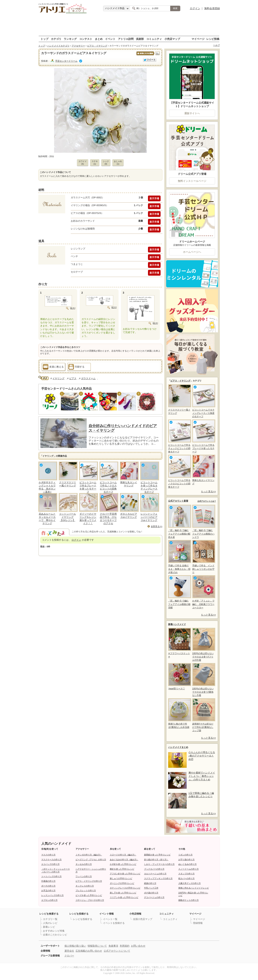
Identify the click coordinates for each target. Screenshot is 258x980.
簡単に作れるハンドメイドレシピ (194, 888)
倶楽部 (140, 39)
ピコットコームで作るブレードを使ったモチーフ (88, 487)
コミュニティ (154, 39)
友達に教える (53, 367)
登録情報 (198, 923)
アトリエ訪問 (126, 39)
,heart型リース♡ (179, 676)
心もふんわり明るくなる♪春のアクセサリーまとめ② (202, 756)
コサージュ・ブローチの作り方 (90, 900)
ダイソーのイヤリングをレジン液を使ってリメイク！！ (88, 519)
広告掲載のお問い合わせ (89, 951)
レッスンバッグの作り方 (53, 895)
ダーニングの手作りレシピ (122, 883)
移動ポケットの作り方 (189, 900)
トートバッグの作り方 (51, 876)
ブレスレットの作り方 (86, 890)
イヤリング (58, 378)
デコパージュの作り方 (154, 897)
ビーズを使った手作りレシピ (89, 895)
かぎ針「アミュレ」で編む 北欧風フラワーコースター (203, 592)
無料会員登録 (212, 8)
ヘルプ (217, 45)
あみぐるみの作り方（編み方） (124, 860)
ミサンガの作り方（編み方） (89, 855)
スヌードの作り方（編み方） (123, 855)
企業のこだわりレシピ (55, 935)
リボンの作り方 (185, 855)
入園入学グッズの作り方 (190, 883)
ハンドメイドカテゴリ (58, 46)
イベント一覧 (110, 919)
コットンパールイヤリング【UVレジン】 (68, 517)
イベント (110, 39)
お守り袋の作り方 (187, 860)
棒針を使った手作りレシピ (122, 869)
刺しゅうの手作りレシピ (121, 878)
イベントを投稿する (114, 923)
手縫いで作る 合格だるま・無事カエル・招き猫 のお (179, 557)
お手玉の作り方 (48, 890)
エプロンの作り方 (49, 900)
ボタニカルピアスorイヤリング (129, 515)
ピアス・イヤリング (97, 46)
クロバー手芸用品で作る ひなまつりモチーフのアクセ (108, 519)
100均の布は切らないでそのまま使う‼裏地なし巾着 (203, 680)
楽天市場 (154, 198)
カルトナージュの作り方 (155, 874)
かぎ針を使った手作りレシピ (123, 864)
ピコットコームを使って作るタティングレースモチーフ (149, 487)
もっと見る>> (208, 491)
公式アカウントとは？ (207, 501)
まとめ (99, 39)
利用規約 (125, 946)
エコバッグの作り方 (50, 864)
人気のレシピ (50, 923)
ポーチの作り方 (48, 886)
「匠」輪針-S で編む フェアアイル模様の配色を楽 (179, 522)
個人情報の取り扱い (75, 946)
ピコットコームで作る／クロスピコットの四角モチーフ (108, 487)
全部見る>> (157, 526)
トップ (44, 39)
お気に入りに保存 (145, 55)
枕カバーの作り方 (187, 878)
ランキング (70, 39)
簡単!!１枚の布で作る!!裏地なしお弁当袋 (179, 713)
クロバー (69, 956)
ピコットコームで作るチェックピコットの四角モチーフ (179, 436)
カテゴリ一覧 (50, 919)
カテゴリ (56, 39)
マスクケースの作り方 (51, 860)
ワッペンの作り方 (84, 876)
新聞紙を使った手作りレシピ (157, 855)
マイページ (198, 39)
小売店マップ (172, 39)
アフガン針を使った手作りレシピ (125, 874)
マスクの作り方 (48, 855)
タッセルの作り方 (84, 864)
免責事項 (113, 946)
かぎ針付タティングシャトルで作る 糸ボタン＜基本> (47, 487)
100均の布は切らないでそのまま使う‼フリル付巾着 (203, 645)
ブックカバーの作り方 (154, 869)
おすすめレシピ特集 (54, 931)
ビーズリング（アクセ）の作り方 (91, 860)
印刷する (76, 367)
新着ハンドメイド (177, 624)
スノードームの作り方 (189, 869)
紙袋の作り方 (150, 883)
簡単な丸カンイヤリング (129, 484)
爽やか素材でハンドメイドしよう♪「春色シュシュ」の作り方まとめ (202, 776)
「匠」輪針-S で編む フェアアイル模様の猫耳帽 (179, 592)
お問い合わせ (138, 946)
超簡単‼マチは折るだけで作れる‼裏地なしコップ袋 (203, 715)
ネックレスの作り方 (85, 886)
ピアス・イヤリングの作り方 (89, 881)
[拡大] (73, 308)
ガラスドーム (88, 378)
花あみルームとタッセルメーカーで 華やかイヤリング (47, 519)
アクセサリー (78, 46)
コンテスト (86, 39)
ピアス (73, 378)
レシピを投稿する (83, 919)
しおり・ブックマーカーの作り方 (159, 864)
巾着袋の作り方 (48, 881)
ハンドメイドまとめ (178, 747)
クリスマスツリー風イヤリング (68, 484)
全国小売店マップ (143, 919)
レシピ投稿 (213, 39)
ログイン (195, 8)
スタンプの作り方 (187, 874)
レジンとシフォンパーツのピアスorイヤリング (149, 517)
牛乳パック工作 (151, 888)
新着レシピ (49, 927)
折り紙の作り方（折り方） (156, 860)
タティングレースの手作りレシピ (125, 888)
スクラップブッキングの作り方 (158, 878)
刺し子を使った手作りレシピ (123, 893)
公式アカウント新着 (178, 501)
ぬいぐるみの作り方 (188, 864)
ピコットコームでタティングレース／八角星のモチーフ (203, 401)
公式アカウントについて (117, 951)
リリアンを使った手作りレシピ (124, 897)
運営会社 (69, 951)
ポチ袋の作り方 (151, 893)
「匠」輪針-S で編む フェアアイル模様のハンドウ (203, 522)
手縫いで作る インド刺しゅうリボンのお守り (203, 557)
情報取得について (97, 946)
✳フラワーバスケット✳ (179, 643)
